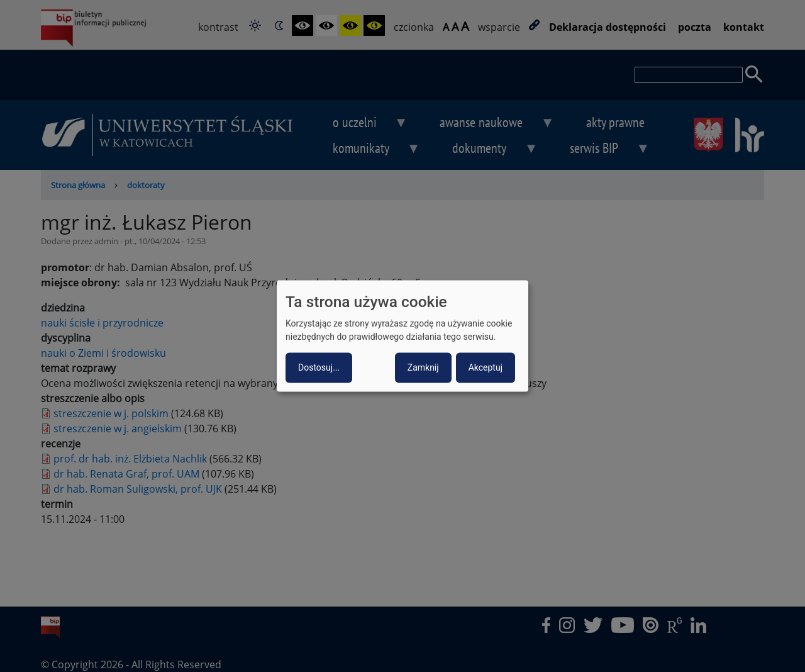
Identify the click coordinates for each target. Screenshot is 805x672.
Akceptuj (486, 368)
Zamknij (423, 368)
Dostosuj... (319, 368)
